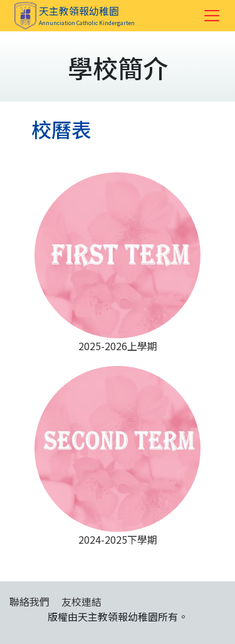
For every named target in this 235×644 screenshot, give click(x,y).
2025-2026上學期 (118, 263)
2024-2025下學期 (118, 456)
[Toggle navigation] (212, 16)
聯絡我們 (29, 601)
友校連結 (81, 601)
